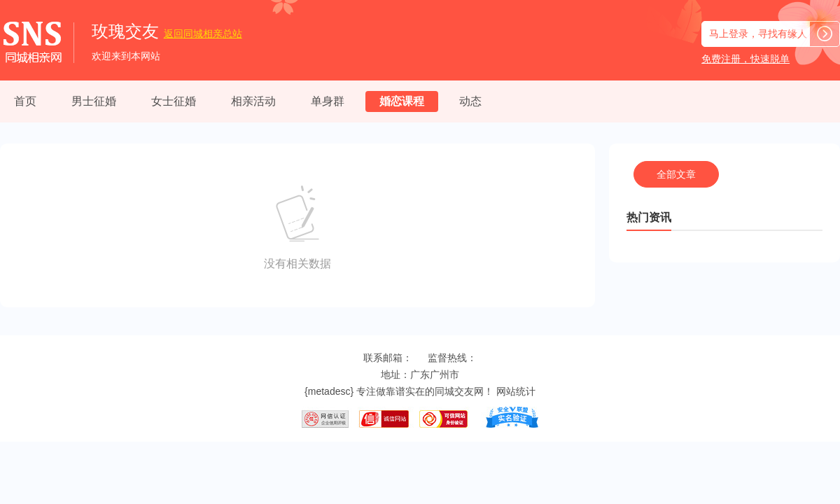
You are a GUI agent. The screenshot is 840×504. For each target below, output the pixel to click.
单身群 (328, 101)
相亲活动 (253, 101)
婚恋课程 (402, 101)
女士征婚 (174, 101)
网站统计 (516, 391)
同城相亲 (203, 34)
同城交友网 (459, 391)
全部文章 (676, 174)
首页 (25, 101)
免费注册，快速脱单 (745, 59)
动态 (470, 101)
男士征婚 (94, 101)
